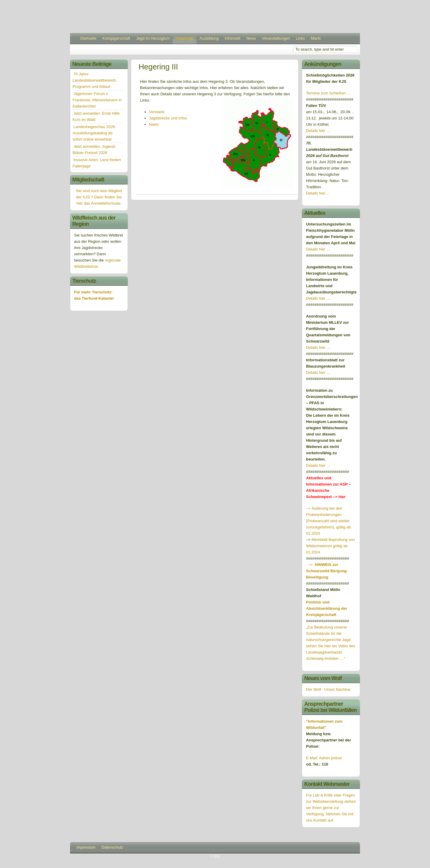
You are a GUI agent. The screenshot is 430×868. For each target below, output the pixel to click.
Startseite (88, 38)
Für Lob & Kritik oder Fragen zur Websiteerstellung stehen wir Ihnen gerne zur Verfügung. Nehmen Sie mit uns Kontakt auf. (331, 808)
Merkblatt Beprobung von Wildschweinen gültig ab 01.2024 (330, 546)
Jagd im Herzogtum (153, 38)
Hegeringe (184, 38)
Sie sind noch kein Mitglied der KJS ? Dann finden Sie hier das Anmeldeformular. (99, 197)
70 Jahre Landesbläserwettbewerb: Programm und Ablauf (95, 80)
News (251, 38)
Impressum (86, 847)
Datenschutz (112, 847)
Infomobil (233, 38)
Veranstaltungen (276, 38)
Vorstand (157, 112)
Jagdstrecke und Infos (168, 118)
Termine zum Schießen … (328, 93)
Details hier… (318, 193)
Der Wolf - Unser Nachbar (328, 689)
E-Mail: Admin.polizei (324, 758)
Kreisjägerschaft (116, 38)
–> (327, 571)
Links (300, 38)
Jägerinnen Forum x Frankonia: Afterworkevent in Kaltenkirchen (97, 100)
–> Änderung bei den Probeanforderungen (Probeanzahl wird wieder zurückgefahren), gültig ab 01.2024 (328, 521)
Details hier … (318, 131)
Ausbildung (209, 38)
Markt (316, 38)
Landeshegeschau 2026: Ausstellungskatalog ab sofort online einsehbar (94, 133)
